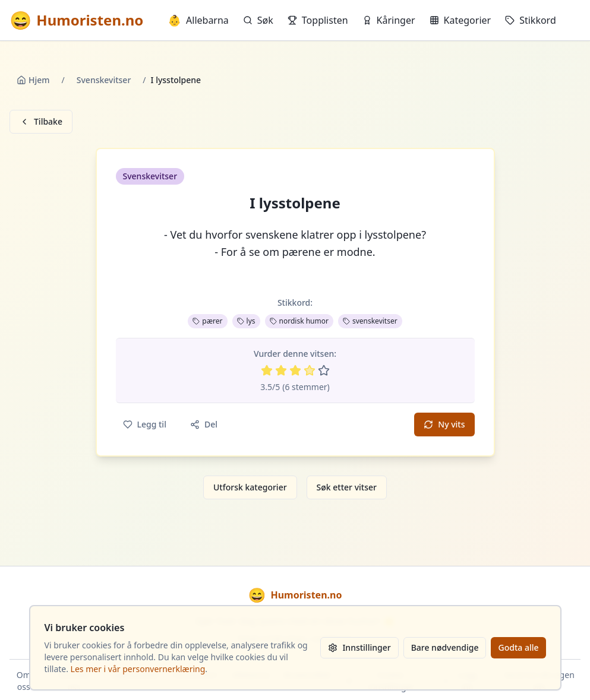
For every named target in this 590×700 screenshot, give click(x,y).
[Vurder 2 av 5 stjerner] (281, 370)
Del (204, 424)
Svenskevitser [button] (150, 176)
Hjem (33, 80)
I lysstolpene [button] (295, 203)
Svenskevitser (104, 80)
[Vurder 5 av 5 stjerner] (324, 370)
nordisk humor (299, 321)
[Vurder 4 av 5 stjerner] (310, 370)
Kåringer (389, 20)
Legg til (145, 424)
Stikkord (531, 20)
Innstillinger (359, 647)
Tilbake (41, 121)
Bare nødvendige (445, 647)
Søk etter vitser (347, 487)
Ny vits (444, 424)
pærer (207, 321)
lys (246, 321)
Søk (258, 20)
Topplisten (318, 20)
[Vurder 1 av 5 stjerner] (267, 370)
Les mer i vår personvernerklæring (138, 669)
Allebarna (198, 20)
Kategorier (460, 20)
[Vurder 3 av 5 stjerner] (295, 370)
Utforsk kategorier (250, 487)
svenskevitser (370, 321)
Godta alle (518, 647)
